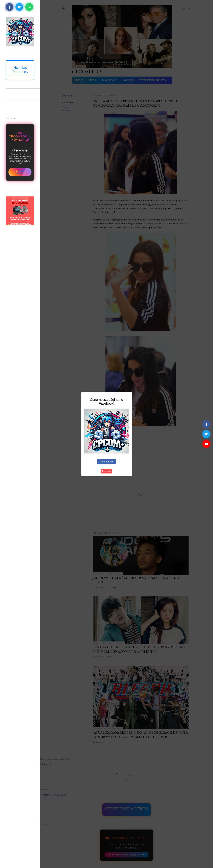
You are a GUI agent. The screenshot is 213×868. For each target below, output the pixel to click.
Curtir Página (107, 462)
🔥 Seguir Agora (20, 172)
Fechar (106, 471)
